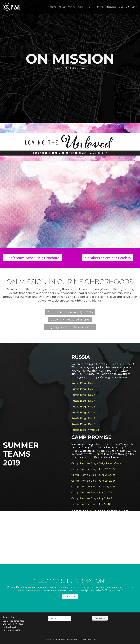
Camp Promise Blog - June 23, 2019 (93, 469)
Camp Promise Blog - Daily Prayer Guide (96, 463)
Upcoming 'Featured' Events (70, 320)
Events (100, 7)
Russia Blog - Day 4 (83, 401)
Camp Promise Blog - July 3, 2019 (92, 498)
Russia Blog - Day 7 (83, 418)
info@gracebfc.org (11, 630)
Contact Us (100, 618)
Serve (92, 7)
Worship (72, 7)
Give (121, 7)
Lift (127, 7)
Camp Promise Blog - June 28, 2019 (93, 487)
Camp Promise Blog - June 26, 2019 (93, 475)
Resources (111, 7)
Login (135, 7)
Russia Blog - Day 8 (83, 424)
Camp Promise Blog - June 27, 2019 (93, 481)
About (62, 7)
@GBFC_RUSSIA (83, 374)
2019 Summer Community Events (70, 312)
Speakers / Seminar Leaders (108, 258)
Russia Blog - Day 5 (83, 407)
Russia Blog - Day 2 (83, 389)
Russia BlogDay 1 (83, 383)
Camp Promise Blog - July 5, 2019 (92, 504)
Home (53, 7)
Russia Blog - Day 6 (83, 412)
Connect (82, 7)
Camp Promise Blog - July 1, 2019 (92, 492)
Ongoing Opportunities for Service (70, 327)
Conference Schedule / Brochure (32, 258)
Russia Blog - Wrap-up (85, 430)
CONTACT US (70, 597)
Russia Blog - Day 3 (83, 395)
